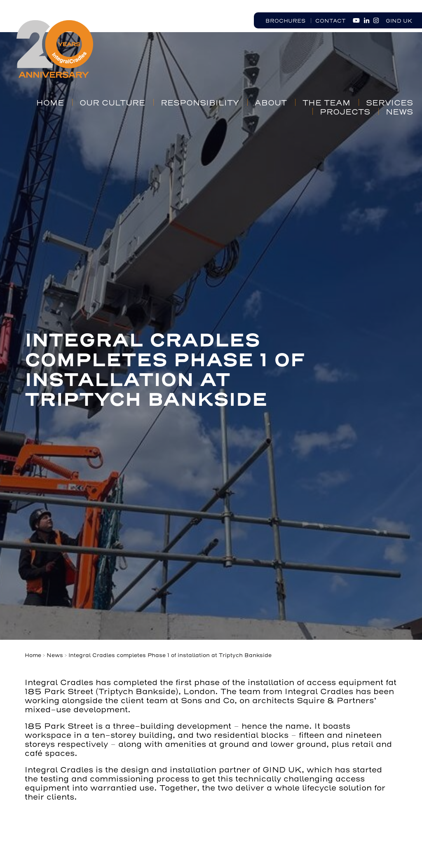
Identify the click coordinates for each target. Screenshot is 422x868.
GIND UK (399, 21)
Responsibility (200, 103)
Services (389, 103)
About (271, 103)
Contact (331, 21)
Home (50, 103)
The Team (326, 103)
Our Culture (112, 103)
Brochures (285, 21)
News (399, 112)
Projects (345, 112)
